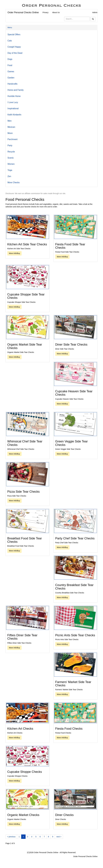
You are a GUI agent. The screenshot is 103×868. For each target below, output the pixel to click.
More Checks (14, 182)
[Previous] (11, 837)
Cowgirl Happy (14, 47)
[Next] (59, 837)
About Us (56, 12)
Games (11, 71)
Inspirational (13, 108)
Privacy (45, 12)
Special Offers (14, 34)
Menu (10, 27)
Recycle (11, 152)
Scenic (11, 158)
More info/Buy (14, 253)
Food (10, 65)
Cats (10, 41)
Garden (11, 78)
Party (10, 145)
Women (11, 164)
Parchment (12, 139)
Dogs (10, 59)
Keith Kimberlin (14, 115)
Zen (9, 176)
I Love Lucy (13, 102)
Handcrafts (12, 84)
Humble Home (14, 96)
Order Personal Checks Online (23, 12)
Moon (10, 133)
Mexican (11, 127)
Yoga (10, 170)
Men (10, 121)
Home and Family (16, 90)
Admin (95, 12)
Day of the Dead (15, 53)
